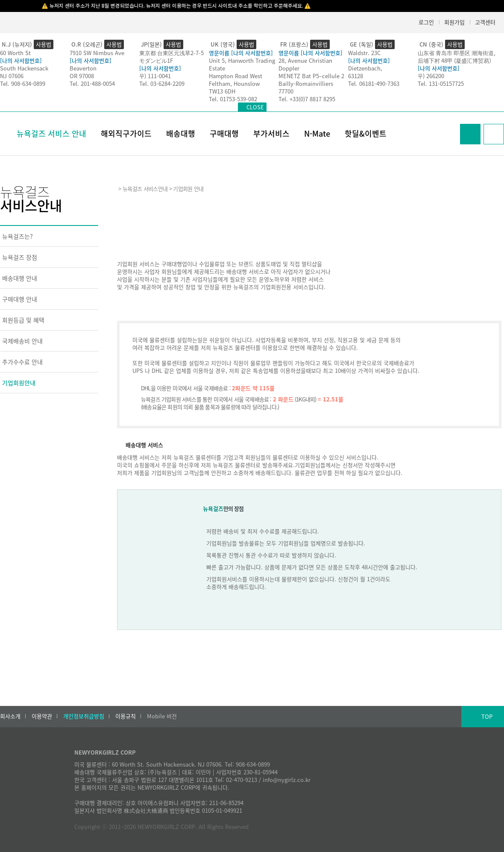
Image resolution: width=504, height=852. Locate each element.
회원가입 (454, 22)
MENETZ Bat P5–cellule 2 (311, 76)
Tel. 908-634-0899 (23, 83)
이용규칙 (126, 716)
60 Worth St (15, 53)
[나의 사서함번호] (21, 60)
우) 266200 (431, 76)
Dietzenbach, (365, 68)
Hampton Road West (236, 76)
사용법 (44, 44)
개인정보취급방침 (84, 716)
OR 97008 (82, 76)
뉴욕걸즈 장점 (20, 257)
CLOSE (255, 107)
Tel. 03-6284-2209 (162, 83)
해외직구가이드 (126, 133)
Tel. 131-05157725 (441, 83)
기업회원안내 (19, 383)
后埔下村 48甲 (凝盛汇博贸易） (456, 60)
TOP (487, 716)
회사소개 (10, 716)
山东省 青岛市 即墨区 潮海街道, (457, 53)
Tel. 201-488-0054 (92, 83)
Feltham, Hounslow (234, 83)
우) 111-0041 (155, 76)
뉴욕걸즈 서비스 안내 (51, 133)
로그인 (426, 22)
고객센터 (485, 22)
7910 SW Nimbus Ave (97, 53)
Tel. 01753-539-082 (233, 99)
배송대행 (181, 133)
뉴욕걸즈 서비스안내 (145, 189)
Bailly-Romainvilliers (306, 83)
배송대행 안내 (20, 278)
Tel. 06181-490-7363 (374, 83)
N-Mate (317, 133)
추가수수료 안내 (22, 362)
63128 (356, 76)
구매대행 (224, 133)
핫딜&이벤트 (366, 133)
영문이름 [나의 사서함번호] (241, 53)
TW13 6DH (222, 91)
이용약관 (42, 716)
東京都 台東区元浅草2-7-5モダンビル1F (171, 57)
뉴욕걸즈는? (18, 236)
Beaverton (83, 68)
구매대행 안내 (20, 299)
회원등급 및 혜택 (23, 320)
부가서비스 (271, 133)
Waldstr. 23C (364, 53)
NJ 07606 (12, 76)
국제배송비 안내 (22, 341)
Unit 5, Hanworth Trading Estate (242, 64)
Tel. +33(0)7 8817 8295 (307, 99)
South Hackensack (24, 68)
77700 (286, 91)
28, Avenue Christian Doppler (305, 64)
